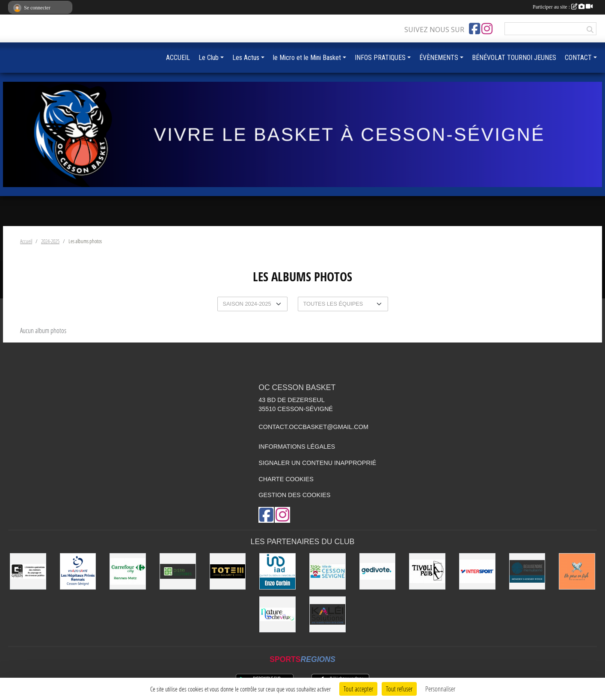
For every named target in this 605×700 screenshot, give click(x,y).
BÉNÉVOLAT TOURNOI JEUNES (514, 58)
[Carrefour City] (128, 571)
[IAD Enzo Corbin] (277, 571)
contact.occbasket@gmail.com (313, 427)
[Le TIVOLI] (427, 571)
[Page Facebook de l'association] (475, 29)
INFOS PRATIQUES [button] (380, 58)
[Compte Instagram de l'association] (487, 29)
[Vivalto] (78, 571)
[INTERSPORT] (477, 571)
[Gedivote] (378, 571)
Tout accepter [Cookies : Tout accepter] (358, 689)
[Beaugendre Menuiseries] (527, 571)
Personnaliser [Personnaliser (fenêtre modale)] (440, 689)
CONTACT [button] (578, 58)
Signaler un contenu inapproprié (317, 463)
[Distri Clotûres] (178, 571)
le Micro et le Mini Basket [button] (307, 58)
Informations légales (297, 447)
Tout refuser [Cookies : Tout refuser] (399, 689)
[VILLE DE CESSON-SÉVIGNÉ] (328, 571)
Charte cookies (286, 479)
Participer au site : (563, 7)
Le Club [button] (209, 58)
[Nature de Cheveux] (277, 615)
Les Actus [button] (246, 58)
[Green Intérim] (28, 571)
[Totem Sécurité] (228, 571)
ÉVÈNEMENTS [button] (439, 58)
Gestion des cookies (294, 495)
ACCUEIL (178, 58)
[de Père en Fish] (577, 571)
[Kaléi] (328, 615)
